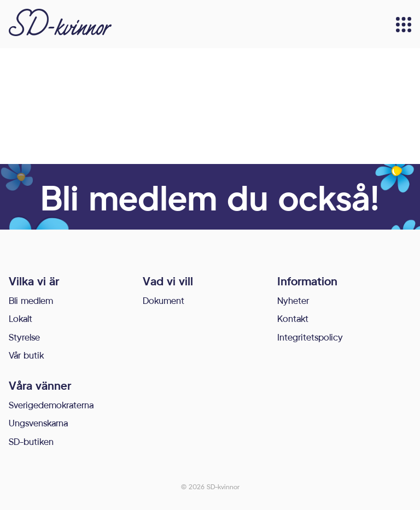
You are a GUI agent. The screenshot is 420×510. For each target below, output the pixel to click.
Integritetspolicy (310, 337)
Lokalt (21, 318)
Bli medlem (31, 300)
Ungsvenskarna (38, 423)
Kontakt (293, 318)
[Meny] (404, 25)
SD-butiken (31, 441)
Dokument (164, 300)
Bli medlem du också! (210, 197)
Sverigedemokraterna (51, 405)
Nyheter (293, 300)
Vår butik (26, 355)
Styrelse (24, 337)
